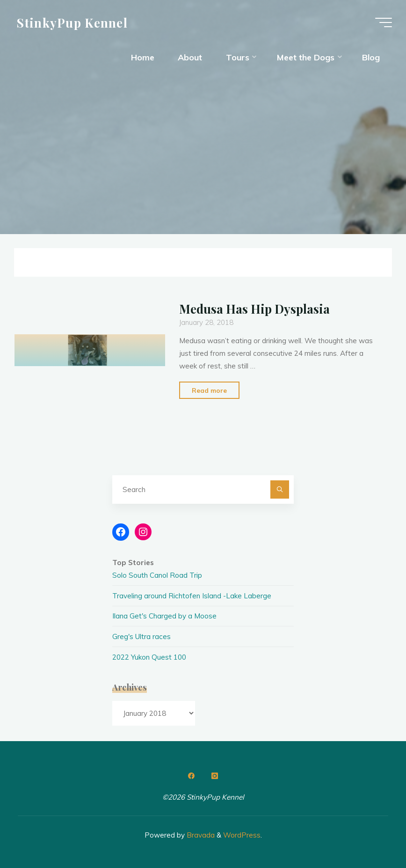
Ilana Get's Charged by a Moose (164, 616)
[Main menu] (384, 22)
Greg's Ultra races (141, 636)
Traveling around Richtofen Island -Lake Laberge (192, 596)
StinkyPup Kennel (72, 22)
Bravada (200, 835)
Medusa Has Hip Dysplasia (254, 309)
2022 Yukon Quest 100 (149, 657)
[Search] (280, 490)
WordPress (242, 835)
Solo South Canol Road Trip (157, 575)
